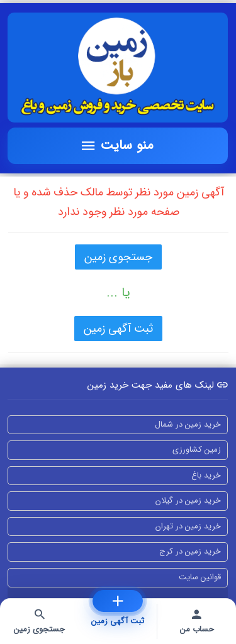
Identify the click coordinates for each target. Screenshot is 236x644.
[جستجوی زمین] (39, 621)
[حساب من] (197, 621)
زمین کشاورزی (197, 450)
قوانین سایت (200, 577)
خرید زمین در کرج (190, 551)
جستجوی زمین (118, 257)
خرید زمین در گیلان (188, 500)
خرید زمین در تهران (188, 526)
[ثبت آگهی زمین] (118, 601)
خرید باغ (206, 475)
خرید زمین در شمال (188, 424)
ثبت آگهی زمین (118, 329)
